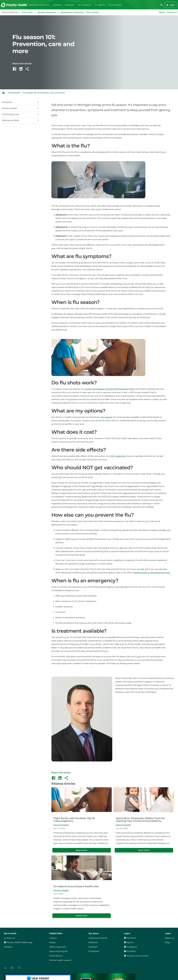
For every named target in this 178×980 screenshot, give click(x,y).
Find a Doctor (93, 12)
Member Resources (48, 12)
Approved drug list (59, 951)
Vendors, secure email (137, 956)
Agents (130, 942)
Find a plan (29, 12)
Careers (53, 938)
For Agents (100, 5)
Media (52, 942)
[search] (162, 5)
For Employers (84, 5)
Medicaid (70, 5)
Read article (82, 850)
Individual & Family (98, 938)
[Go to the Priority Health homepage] (14, 5)
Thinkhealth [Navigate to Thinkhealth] (14, 93)
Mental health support (60, 960)
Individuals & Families (39, 5)
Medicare (57, 5)
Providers (131, 951)
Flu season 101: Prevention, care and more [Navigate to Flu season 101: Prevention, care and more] (44, 93)
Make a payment (58, 947)
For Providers (115, 5)
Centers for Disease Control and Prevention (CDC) (110, 389)
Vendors (8, 947)
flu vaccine (107, 417)
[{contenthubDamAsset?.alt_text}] (5, 968)
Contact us (172, 12)
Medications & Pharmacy (72, 12)
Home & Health (61, 825)
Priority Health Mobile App (19, 942)
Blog (167, 942)
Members (131, 938)
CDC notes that (118, 456)
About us (170, 938)
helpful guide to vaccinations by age (152, 573)
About (162, 12)
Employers (94, 951)
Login (171, 5)
